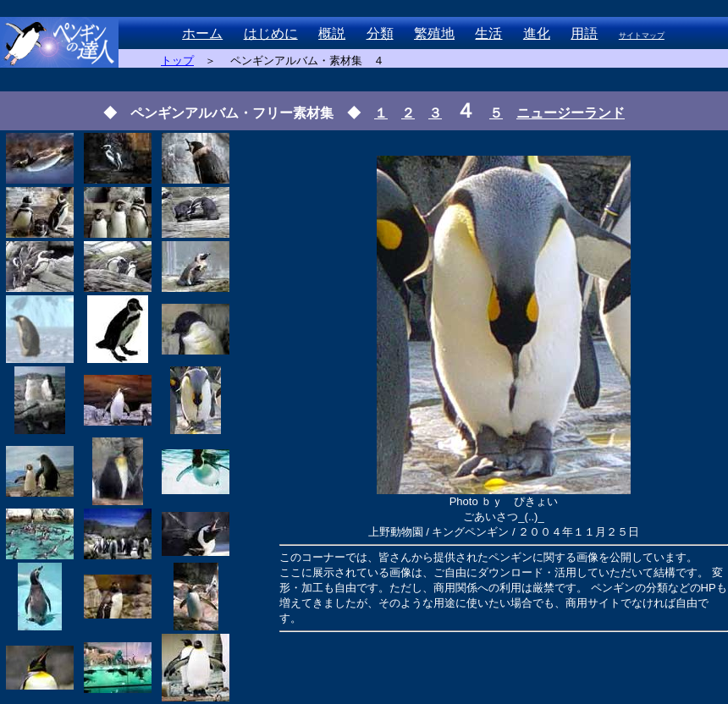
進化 (537, 33)
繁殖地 (434, 33)
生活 (488, 33)
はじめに (271, 33)
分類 (380, 33)
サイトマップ (642, 36)
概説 (332, 33)
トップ (177, 60)
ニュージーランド (571, 113)
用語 (584, 33)
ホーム (202, 33)
